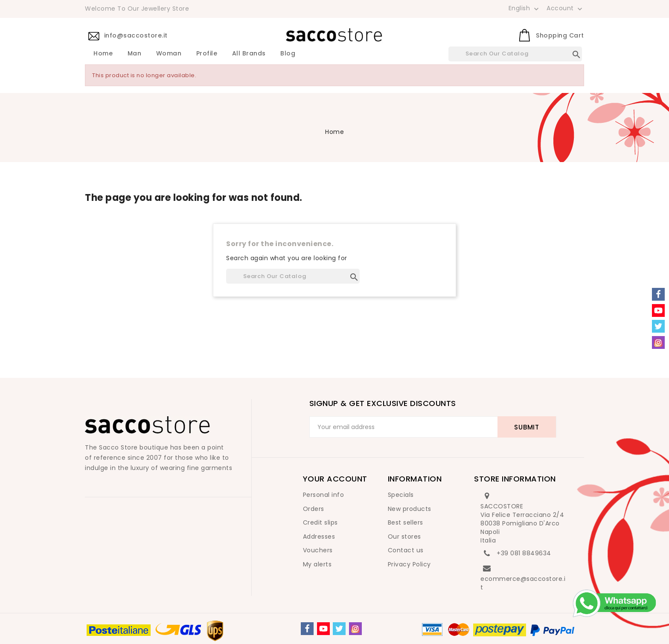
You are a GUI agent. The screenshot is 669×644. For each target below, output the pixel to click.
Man (135, 54)
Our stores (404, 537)
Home (103, 54)
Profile (207, 54)
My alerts (317, 564)
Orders (314, 509)
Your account (335, 479)
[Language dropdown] (525, 8)
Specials (401, 495)
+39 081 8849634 (524, 553)
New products (410, 509)
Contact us (406, 550)
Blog (288, 54)
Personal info (324, 495)
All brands (249, 54)
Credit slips (320, 522)
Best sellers (406, 522)
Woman (169, 54)
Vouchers (318, 550)
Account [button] (565, 9)
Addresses (319, 537)
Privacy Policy (409, 564)
